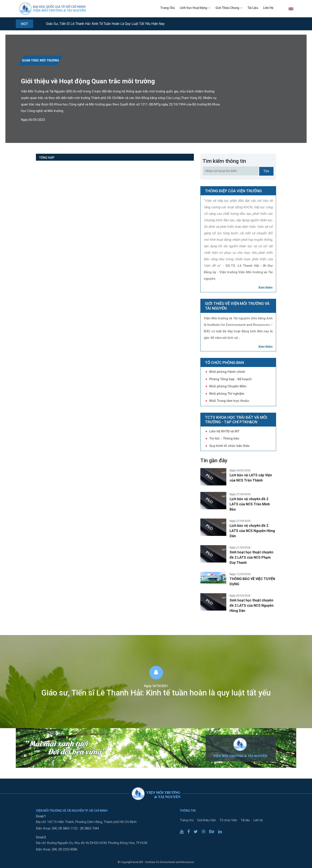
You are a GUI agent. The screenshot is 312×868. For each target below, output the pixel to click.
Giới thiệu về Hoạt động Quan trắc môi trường (88, 81)
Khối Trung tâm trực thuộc (229, 401)
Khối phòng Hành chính (227, 372)
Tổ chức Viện (228, 820)
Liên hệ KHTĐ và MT (224, 431)
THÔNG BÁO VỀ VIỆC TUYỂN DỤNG (252, 581)
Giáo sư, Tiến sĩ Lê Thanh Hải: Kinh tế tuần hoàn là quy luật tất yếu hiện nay (105, 24)
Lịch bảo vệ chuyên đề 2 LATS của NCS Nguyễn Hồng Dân (252, 531)
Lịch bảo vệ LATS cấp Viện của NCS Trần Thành (251, 478)
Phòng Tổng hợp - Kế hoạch (230, 379)
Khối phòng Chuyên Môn (228, 386)
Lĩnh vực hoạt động (194, 8)
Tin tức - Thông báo (224, 438)
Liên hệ (268, 8)
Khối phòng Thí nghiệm (227, 394)
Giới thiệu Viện (207, 820)
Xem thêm (265, 288)
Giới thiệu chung (227, 8)
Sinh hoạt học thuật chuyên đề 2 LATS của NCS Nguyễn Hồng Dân (252, 605)
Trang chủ (168, 8)
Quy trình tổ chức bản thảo (229, 446)
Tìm (266, 171)
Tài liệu (253, 8)
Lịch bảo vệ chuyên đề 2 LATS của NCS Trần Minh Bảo (250, 504)
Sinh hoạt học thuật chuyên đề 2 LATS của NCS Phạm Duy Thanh (251, 557)
